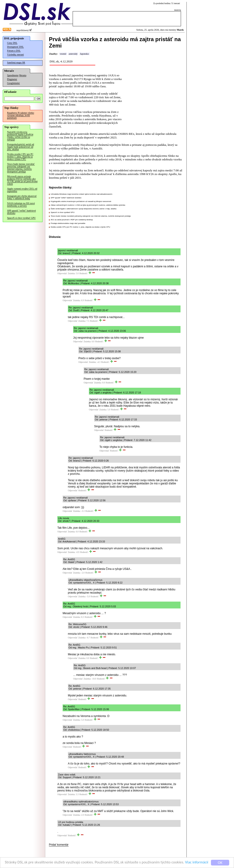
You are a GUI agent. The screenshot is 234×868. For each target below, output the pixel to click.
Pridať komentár (59, 845)
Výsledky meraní (15, 54)
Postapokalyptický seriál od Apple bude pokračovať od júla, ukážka (21, 147)
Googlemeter (13, 83)
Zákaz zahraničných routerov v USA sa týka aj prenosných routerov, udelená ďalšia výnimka (88, 205)
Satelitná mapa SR (16, 62)
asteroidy (73, 54)
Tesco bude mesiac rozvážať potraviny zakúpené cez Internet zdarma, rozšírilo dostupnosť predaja (21, 168)
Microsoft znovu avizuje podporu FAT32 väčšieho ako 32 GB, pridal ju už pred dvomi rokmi (22, 180)
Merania (23, 75)
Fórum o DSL (14, 51)
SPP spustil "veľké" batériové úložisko (21, 212)
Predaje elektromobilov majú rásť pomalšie (68, 223)
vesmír (63, 54)
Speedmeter (13, 75)
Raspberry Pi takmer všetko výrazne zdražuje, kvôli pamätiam (21, 115)
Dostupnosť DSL (15, 47)
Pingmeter (12, 79)
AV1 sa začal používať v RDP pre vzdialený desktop (72, 220)
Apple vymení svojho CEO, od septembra (22, 190)
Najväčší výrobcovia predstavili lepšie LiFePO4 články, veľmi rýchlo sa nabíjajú (20, 136)
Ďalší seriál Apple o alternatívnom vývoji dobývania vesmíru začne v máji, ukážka (84, 209)
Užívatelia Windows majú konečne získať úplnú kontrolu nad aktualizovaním (81, 194)
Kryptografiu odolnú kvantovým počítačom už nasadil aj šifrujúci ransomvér (81, 201)
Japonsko (84, 54)
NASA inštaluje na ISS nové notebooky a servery (21, 204)
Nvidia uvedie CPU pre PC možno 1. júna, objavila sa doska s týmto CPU (20, 157)
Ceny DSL (12, 43)
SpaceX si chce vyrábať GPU (21, 218)
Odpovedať (62, 273)
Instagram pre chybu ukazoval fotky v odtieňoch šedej (22, 197)
